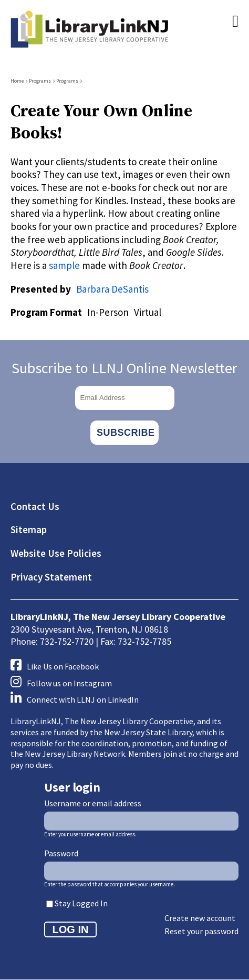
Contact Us (35, 506)
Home (17, 81)
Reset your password (201, 931)
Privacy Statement (51, 577)
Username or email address (93, 803)
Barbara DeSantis (112, 289)
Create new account (200, 918)
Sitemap (29, 529)
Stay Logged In (81, 903)
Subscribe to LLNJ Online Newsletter (124, 368)
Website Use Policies (56, 553)
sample (64, 265)
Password (61, 853)
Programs (40, 81)
